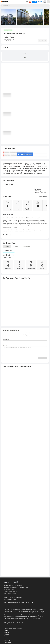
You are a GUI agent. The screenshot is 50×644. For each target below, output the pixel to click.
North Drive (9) (8, 41)
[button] (47, 17)
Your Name (5, 333)
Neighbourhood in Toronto (41, 192)
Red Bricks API (29, 603)
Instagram (7, 634)
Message (5, 345)
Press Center (7, 642)
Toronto (14, 40)
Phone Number (29, 333)
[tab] (25, 149)
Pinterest (6, 636)
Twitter (6, 631)
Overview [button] (17, 367)
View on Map (43, 196)
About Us (6, 639)
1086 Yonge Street (7, 40)
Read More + (7, 235)
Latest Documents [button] (9, 148)
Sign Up (40, 2)
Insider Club (7, 641)
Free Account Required (25, 154)
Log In (35, 2)
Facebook (7, 632)
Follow (45, 30)
